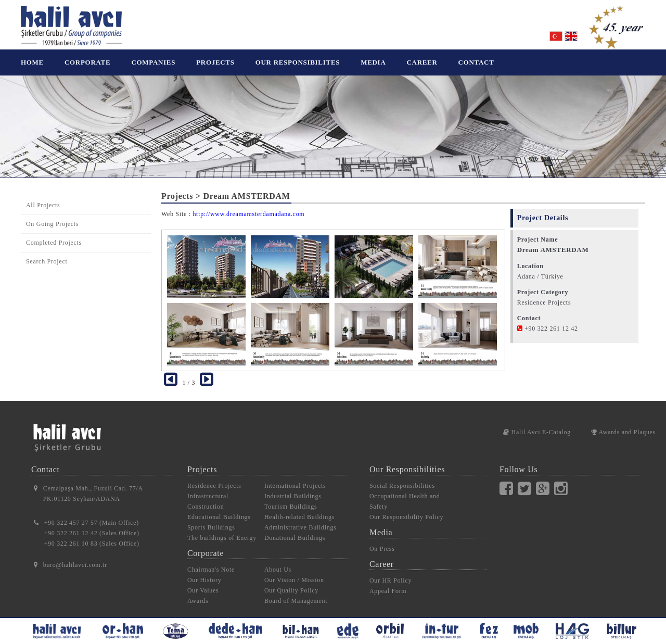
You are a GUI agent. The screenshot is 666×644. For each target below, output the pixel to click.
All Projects (43, 197)
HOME (32, 62)
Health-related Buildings (299, 509)
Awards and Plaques (623, 424)
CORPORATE (87, 62)
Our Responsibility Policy (406, 509)
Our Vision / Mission (294, 572)
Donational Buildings (295, 530)
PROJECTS (215, 62)
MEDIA (373, 62)
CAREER (422, 62)
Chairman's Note (211, 562)
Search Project (47, 254)
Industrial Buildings (293, 488)
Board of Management (296, 593)
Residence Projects (214, 478)
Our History (204, 572)
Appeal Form (388, 583)
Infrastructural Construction (208, 494)
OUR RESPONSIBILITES (298, 62)
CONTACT (476, 62)
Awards (198, 593)
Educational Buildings (219, 509)
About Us (278, 562)
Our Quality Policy (291, 583)
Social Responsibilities (402, 478)
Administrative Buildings (300, 520)
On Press (382, 541)
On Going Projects (52, 216)
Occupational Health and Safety (405, 494)
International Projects (295, 478)
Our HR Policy (390, 573)
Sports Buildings (211, 520)
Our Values (203, 583)
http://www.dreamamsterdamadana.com (248, 206)
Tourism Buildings (291, 499)
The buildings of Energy (222, 530)
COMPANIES (153, 62)
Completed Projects (54, 235)
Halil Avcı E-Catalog (537, 424)
